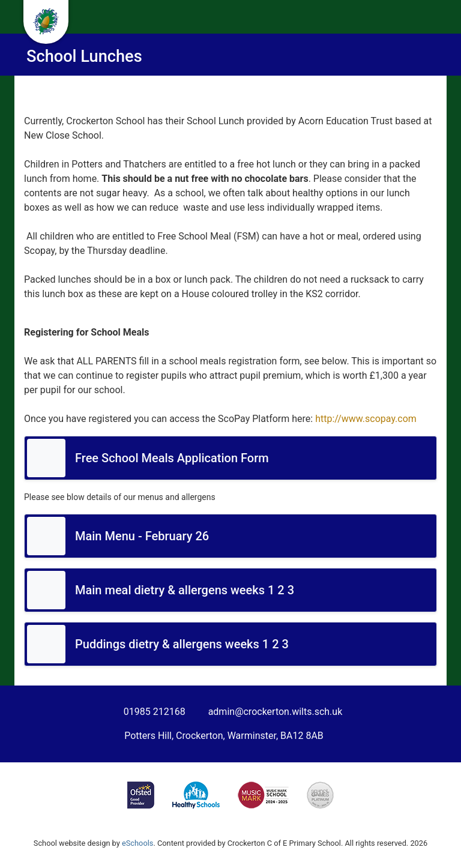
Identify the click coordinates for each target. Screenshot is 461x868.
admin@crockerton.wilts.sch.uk (276, 712)
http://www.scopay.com (366, 419)
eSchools (137, 843)
